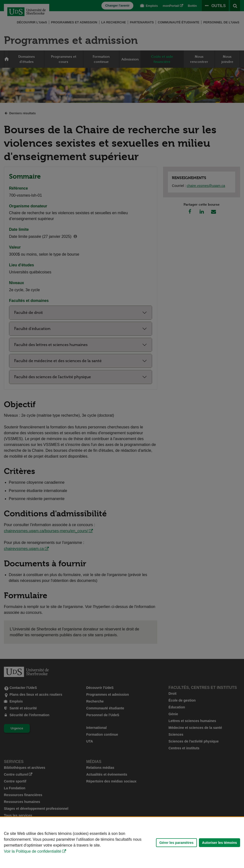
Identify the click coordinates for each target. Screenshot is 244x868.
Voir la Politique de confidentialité (33, 854)
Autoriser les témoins (220, 845)
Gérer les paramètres (176, 845)
